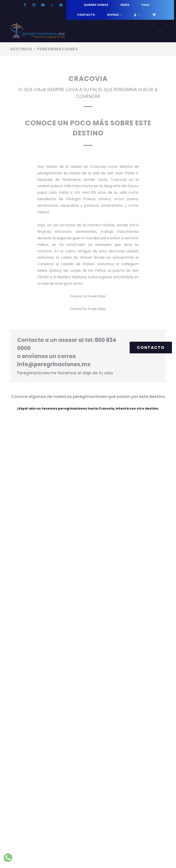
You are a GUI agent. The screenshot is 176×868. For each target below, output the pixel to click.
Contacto (86, 15)
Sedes (125, 5)
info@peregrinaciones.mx (54, 364)
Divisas (114, 15)
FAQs (146, 5)
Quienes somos (96, 5)
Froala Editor (97, 296)
